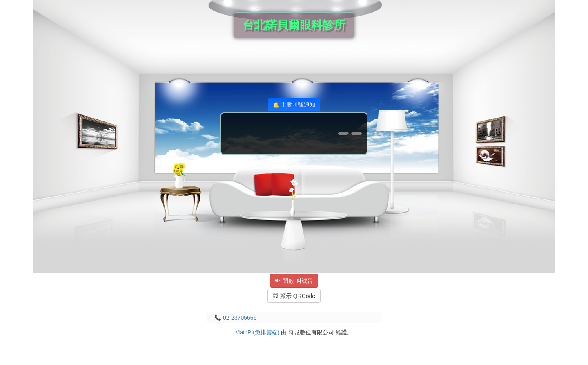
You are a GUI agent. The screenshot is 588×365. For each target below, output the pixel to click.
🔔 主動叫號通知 (294, 105)
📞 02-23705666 (235, 318)
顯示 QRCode (294, 296)
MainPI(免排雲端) (257, 332)
